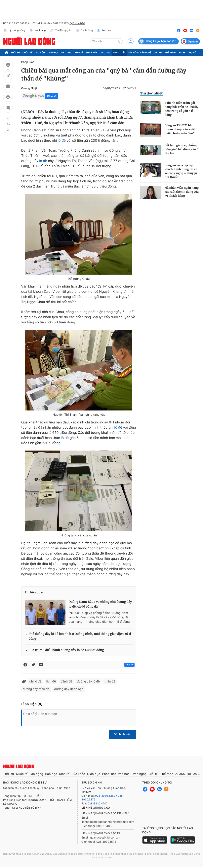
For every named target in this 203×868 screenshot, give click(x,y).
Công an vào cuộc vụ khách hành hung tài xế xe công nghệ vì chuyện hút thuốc (181, 171)
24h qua (104, 30)
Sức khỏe (92, 53)
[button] (8, 118)
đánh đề (66, 681)
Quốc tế (27, 53)
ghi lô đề (36, 681)
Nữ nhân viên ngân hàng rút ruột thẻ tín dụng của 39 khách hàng (182, 192)
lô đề (62, 141)
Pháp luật (119, 53)
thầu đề (110, 681)
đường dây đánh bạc (69, 689)
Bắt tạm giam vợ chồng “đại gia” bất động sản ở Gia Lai (182, 149)
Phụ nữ (192, 53)
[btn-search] (118, 41)
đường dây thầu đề (36, 689)
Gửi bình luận (122, 734)
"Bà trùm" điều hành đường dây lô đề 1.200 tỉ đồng (66, 650)
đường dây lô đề (88, 681)
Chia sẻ (52, 96)
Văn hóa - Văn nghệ (140, 53)
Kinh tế (79, 53)
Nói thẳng (37, 30)
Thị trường (84, 30)
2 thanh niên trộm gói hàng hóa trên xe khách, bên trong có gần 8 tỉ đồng (181, 109)
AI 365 (182, 53)
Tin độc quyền (61, 30)
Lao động (41, 53)
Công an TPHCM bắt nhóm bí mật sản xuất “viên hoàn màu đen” (180, 129)
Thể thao (170, 53)
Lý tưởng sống (14, 30)
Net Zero (67, 53)
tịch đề (51, 681)
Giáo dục (105, 53)
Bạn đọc (54, 53)
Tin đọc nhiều (152, 93)
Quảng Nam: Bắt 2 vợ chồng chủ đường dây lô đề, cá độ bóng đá (100, 604)
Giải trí (158, 53)
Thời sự (15, 53)
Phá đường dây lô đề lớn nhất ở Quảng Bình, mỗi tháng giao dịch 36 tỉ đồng (80, 636)
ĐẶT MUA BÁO (77, 23)
